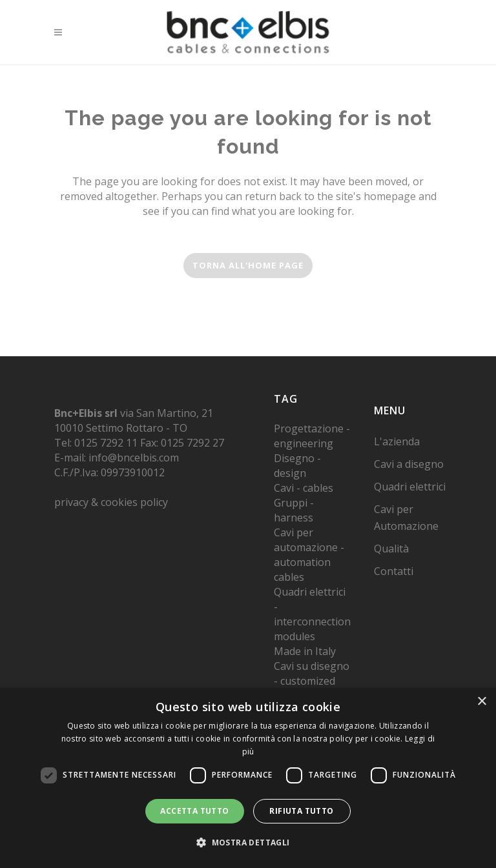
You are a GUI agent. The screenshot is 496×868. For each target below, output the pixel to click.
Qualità (391, 549)
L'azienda (397, 441)
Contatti (394, 571)
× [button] (481, 702)
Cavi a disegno (409, 464)
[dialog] (248, 778)
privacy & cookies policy (111, 502)
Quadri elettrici (410, 487)
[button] (248, 843)
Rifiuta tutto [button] (301, 811)
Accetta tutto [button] (194, 811)
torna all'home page (248, 265)
